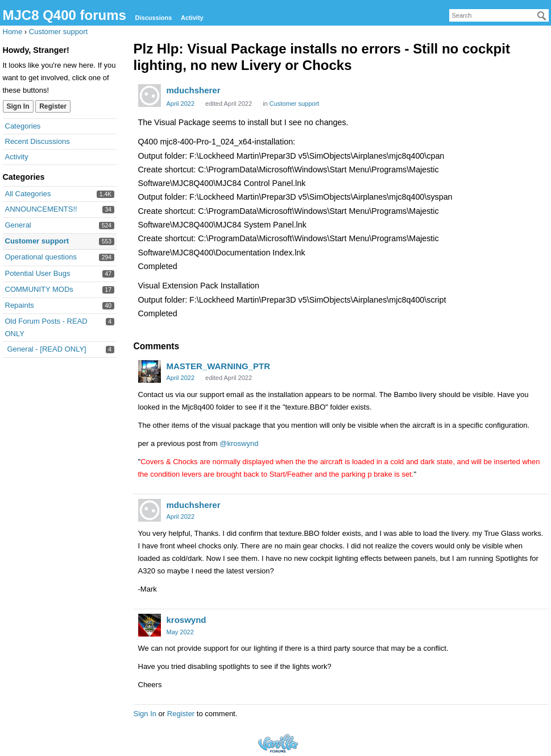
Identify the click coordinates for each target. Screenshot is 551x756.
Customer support (37, 241)
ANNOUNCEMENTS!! (41, 209)
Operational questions (41, 257)
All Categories (28, 194)
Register (53, 106)
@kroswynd (239, 443)
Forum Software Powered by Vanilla (278, 743)
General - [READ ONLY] (47, 349)
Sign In (18, 106)
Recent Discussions (38, 141)
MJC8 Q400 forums (65, 15)
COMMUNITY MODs (39, 289)
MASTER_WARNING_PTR (219, 366)
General (18, 225)
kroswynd (187, 620)
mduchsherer (194, 90)
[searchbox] (499, 15)
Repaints (20, 305)
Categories (23, 126)
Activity (192, 18)
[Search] (542, 16)
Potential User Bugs (38, 273)
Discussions (154, 18)
